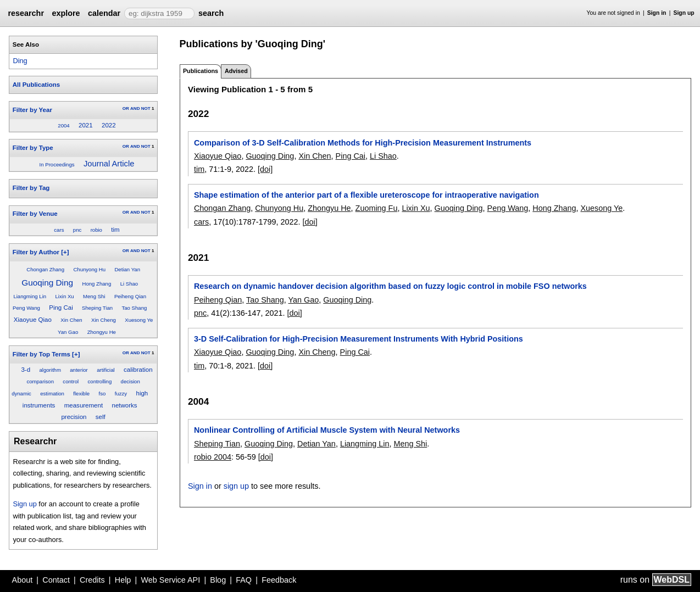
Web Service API (170, 580)
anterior (79, 370)
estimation (52, 393)
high (142, 393)
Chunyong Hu (89, 269)
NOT (146, 108)
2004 (63, 125)
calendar (104, 13)
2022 (109, 125)
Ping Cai (61, 308)
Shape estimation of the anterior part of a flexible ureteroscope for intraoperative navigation (366, 195)
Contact (56, 580)
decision (130, 381)
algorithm (50, 370)
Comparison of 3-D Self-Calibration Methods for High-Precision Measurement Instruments (363, 143)
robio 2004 (213, 457)
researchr (26, 13)
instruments (39, 405)
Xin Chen (71, 320)
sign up (236, 486)
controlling (100, 381)
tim (115, 230)
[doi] (265, 169)
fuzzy (121, 393)
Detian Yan (127, 269)
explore (66, 13)
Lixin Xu (64, 296)
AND (135, 108)
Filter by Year (32, 110)
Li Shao (129, 284)
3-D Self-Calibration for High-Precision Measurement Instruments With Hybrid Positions (359, 339)
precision (74, 417)
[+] (65, 252)
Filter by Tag (31, 188)
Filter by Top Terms (41, 354)
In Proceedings (57, 164)
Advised (236, 71)
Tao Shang (134, 308)
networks (124, 405)
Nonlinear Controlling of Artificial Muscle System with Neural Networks (327, 430)
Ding (20, 61)
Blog (218, 580)
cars (59, 230)
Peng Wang (26, 308)
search (211, 13)
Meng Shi (94, 296)
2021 (86, 125)
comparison (40, 381)
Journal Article (109, 164)
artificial (106, 370)
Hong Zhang (96, 284)
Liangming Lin (30, 296)
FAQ (244, 580)
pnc (77, 230)
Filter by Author (36, 252)
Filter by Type (33, 148)
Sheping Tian (97, 308)
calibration (138, 370)
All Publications (36, 85)
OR (126, 108)
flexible (81, 393)
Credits (92, 580)
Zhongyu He (102, 332)
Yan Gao (68, 332)
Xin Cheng (104, 320)
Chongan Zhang (45, 269)
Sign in (657, 13)
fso (102, 393)
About (23, 580)
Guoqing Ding (47, 283)
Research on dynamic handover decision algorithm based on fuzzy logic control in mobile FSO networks (390, 286)
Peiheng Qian (130, 296)
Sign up (684, 13)
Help (123, 580)
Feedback (279, 580)
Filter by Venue (35, 214)
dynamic (21, 393)
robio (96, 230)
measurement (84, 405)
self (101, 417)
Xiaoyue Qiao (33, 320)
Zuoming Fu (377, 208)
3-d (26, 370)
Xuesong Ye (139, 320)
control (71, 381)
